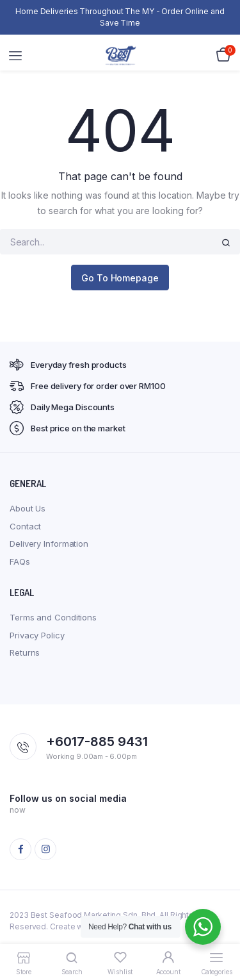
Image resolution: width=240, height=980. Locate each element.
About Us (28, 508)
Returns (25, 652)
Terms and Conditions (53, 617)
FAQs (20, 561)
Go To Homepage (120, 278)
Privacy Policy (37, 635)
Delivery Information (49, 544)
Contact (25, 526)
